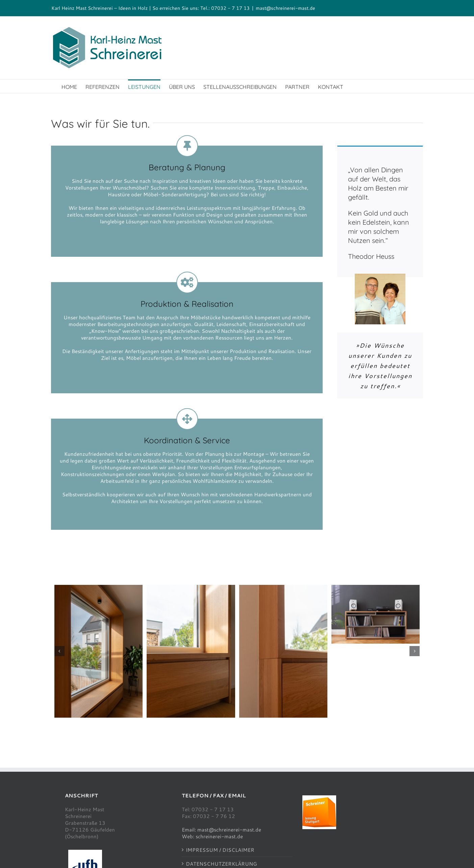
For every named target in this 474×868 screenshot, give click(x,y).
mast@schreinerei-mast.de (285, 8)
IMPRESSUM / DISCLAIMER (220, 850)
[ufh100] (85, 852)
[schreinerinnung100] (319, 798)
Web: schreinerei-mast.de (212, 836)
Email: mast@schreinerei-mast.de (221, 829)
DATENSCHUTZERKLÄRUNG (221, 864)
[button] (59, 651)
